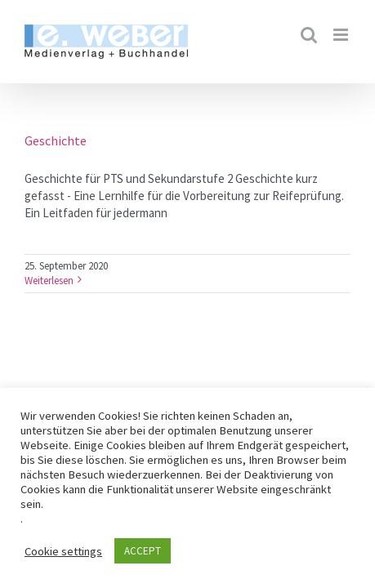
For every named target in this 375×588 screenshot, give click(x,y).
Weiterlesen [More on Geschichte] (49, 281)
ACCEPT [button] (143, 551)
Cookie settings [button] (63, 551)
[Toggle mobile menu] (342, 35)
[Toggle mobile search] (309, 35)
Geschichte (56, 140)
